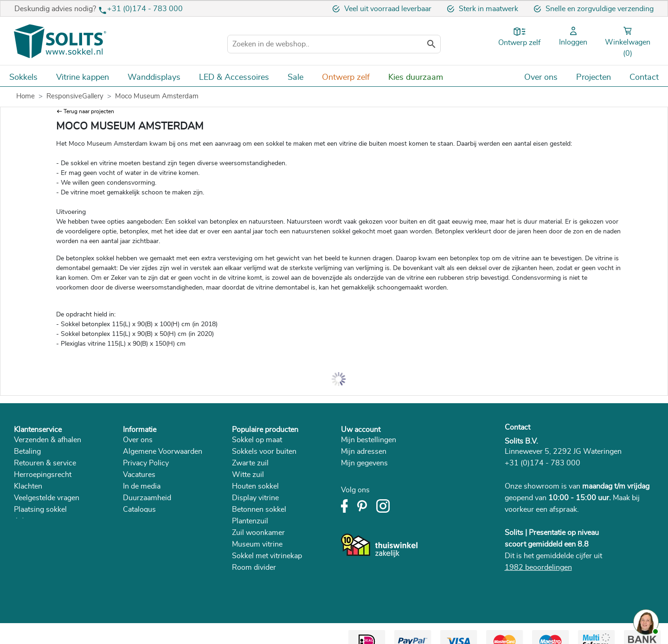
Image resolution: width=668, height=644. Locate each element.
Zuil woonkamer (258, 533)
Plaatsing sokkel (40, 509)
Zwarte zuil (250, 463)
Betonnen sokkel (259, 509)
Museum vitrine (257, 544)
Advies (25, 521)
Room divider (254, 567)
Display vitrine (255, 498)
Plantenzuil (250, 521)
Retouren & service (45, 463)
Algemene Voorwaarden (163, 451)
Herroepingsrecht (43, 475)
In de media (142, 486)
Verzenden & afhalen (48, 440)
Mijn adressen (364, 451)
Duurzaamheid (147, 498)
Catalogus (139, 509)
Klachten (28, 486)
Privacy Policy (146, 463)
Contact (517, 427)
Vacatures (139, 475)
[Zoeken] (334, 44)
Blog (131, 521)
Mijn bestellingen (369, 440)
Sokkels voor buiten (264, 451)
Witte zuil (248, 475)
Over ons (138, 440)
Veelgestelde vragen (47, 498)
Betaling (27, 451)
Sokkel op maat (257, 440)
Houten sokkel (255, 486)
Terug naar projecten (89, 111)
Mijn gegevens (364, 463)
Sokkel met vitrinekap (267, 556)
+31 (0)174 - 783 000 (145, 9)
